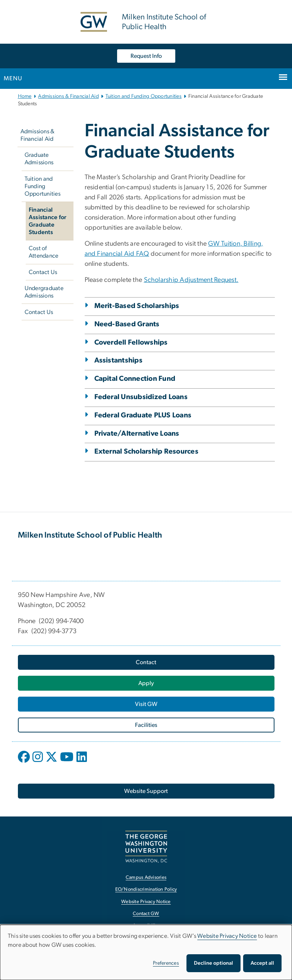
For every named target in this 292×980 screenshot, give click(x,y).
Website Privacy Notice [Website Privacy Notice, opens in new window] (146, 902)
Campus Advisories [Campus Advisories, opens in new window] (146, 878)
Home (25, 96)
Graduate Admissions (39, 159)
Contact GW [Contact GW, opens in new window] (146, 914)
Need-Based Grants (127, 324)
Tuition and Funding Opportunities (144, 96)
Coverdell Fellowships (131, 343)
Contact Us (43, 272)
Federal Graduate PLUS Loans (143, 415)
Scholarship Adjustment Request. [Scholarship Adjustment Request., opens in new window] (191, 280)
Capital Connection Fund (135, 379)
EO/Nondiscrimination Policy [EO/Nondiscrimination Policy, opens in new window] (146, 889)
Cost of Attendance (44, 252)
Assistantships (119, 360)
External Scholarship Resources (147, 452)
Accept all (262, 963)
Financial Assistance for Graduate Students (48, 221)
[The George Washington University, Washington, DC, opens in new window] (146, 847)
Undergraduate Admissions (44, 292)
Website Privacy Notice (227, 936)
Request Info (146, 56)
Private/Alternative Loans (137, 434)
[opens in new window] (25, 762)
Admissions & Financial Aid (68, 96)
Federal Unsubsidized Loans (141, 397)
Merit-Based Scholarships (137, 306)
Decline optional (213, 963)
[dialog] (146, 952)
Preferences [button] (166, 963)
